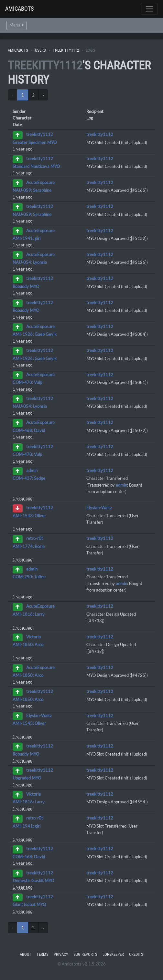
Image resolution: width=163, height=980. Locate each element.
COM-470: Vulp (27, 382)
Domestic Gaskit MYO (33, 881)
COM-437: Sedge (29, 478)
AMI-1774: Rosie (29, 546)
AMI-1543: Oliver (29, 516)
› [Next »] (43, 95)
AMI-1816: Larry (29, 614)
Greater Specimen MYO (35, 142)
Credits (136, 954)
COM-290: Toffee (29, 577)
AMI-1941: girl (27, 238)
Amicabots (19, 9)
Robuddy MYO (26, 286)
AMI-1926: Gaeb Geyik (35, 334)
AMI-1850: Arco (28, 645)
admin (32, 470)
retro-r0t (35, 539)
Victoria (33, 637)
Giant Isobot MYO (29, 904)
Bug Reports (85, 954)
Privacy (61, 954)
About (26, 954)
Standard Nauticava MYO (36, 166)
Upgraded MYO (27, 778)
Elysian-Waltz (99, 508)
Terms (43, 954)
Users (40, 50)
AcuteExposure (40, 182)
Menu (16, 25)
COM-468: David (29, 430)
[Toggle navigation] (149, 9)
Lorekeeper (113, 954)
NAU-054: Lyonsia (30, 262)
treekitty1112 (66, 50)
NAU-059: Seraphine (32, 190)
